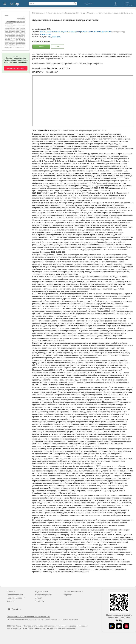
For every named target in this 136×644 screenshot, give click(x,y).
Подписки (88, 4)
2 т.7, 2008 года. (54, 37)
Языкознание (46, 34)
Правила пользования (16, 598)
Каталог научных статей (74, 592)
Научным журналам (43, 595)
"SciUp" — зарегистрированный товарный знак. (38, 628)
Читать (41, 46)
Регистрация (129, 5)
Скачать (57, 46)
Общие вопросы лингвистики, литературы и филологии (110, 13)
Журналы (68, 595)
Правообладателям (15, 595)
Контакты (11, 601)
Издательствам (42, 592)
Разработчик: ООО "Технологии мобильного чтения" (28, 617)
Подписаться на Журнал (16, 68)
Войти (127, 3)
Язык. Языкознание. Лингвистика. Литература (66, 13)
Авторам (39, 598)
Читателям (40, 601)
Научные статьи (39, 13)
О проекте (11, 592)
